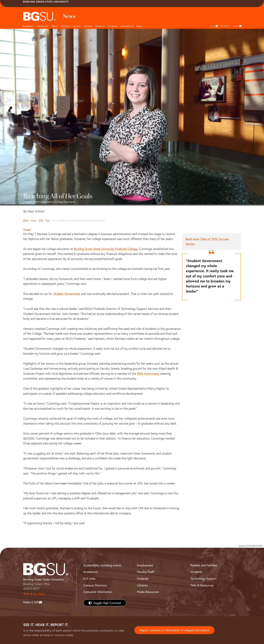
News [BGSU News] (139, 26)
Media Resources (148, 592)
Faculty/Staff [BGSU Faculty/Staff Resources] (146, 572)
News (34, 220)
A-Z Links (89, 578)
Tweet (27, 230)
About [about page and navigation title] (55, 26)
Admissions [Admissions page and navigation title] (43, 26)
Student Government (67, 294)
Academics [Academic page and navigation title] (28, 26)
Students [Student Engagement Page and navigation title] (112, 26)
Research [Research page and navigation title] (100, 26)
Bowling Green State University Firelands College (106, 249)
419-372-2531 (34, 594)
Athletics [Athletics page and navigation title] (66, 26)
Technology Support (203, 578)
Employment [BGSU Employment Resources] (145, 565)
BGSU (26, 220)
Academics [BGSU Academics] (90, 572)
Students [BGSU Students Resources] (196, 572)
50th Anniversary (148, 373)
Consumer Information (98, 592)
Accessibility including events (102, 565)
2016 (41, 220)
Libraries (88, 26)
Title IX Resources (202, 585)
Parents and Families (204, 565)
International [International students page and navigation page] (127, 26)
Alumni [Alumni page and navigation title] (77, 26)
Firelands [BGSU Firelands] (143, 578)
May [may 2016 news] (47, 220)
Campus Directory (95, 585)
